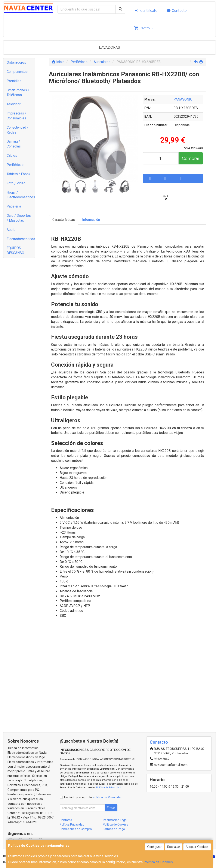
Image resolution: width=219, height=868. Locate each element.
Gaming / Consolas (14, 144)
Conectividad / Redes (18, 130)
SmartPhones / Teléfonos (18, 93)
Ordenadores (16, 62)
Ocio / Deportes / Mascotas (19, 218)
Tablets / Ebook (18, 174)
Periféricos (15, 165)
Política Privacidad (72, 824)
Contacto (177, 11)
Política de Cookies (158, 862)
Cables (12, 156)
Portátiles (14, 81)
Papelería (14, 206)
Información (91, 220)
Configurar (154, 847)
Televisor (14, 104)
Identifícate (146, 11)
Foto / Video (16, 183)
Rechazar (174, 847)
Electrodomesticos (21, 239)
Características (64, 220)
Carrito (144, 28)
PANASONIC (183, 99)
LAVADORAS (109, 47)
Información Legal (115, 820)
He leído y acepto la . (94, 797)
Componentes (17, 72)
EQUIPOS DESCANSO (15, 250)
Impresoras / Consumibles (16, 116)
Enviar (111, 808)
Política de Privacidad (109, 787)
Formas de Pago (114, 829)
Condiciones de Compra (76, 829)
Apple (11, 230)
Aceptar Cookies (197, 847)
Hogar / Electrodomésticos (21, 195)
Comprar (191, 158)
